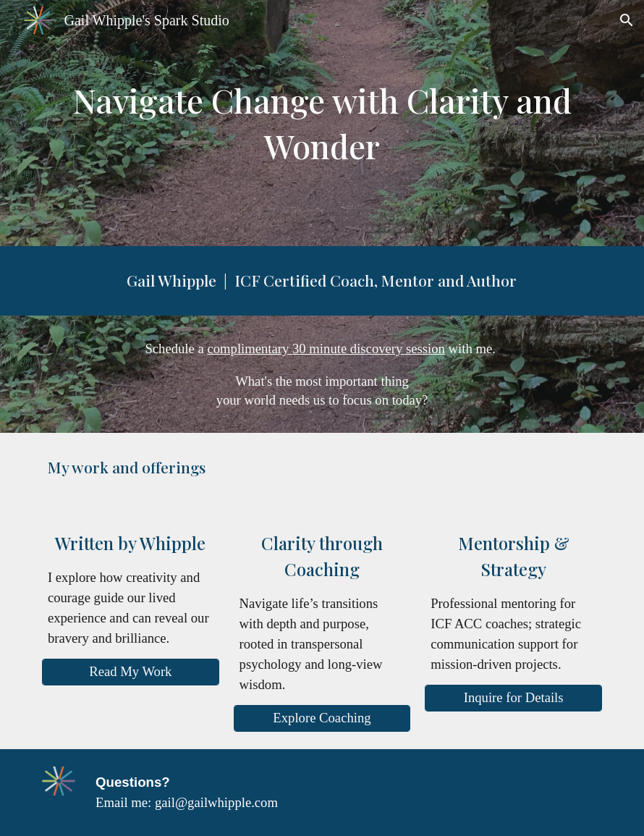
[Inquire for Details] (513, 698)
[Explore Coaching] (322, 718)
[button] (627, 20)
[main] (322, 123)
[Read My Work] (131, 672)
